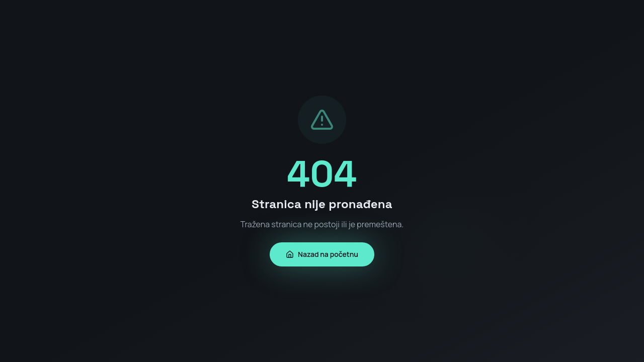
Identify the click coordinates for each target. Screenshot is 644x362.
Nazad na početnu (322, 254)
